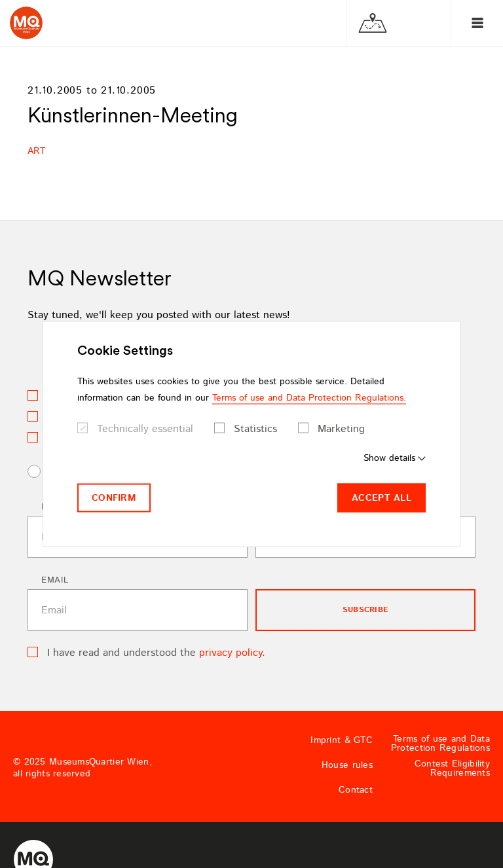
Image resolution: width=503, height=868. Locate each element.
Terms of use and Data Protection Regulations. (309, 397)
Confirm (114, 497)
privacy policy (231, 653)
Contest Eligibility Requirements (452, 769)
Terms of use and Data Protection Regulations (440, 744)
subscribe (365, 610)
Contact (356, 790)
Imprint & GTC (342, 740)
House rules (347, 765)
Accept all (382, 497)
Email (55, 580)
